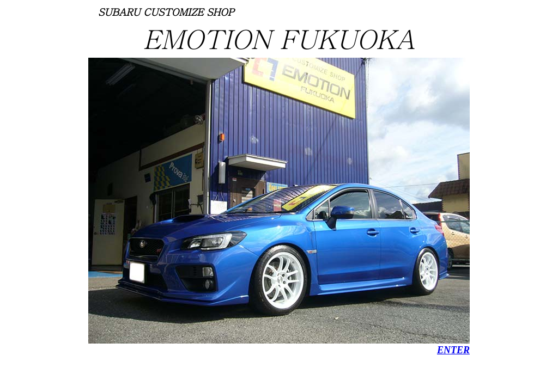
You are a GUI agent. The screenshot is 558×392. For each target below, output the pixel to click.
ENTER (453, 350)
